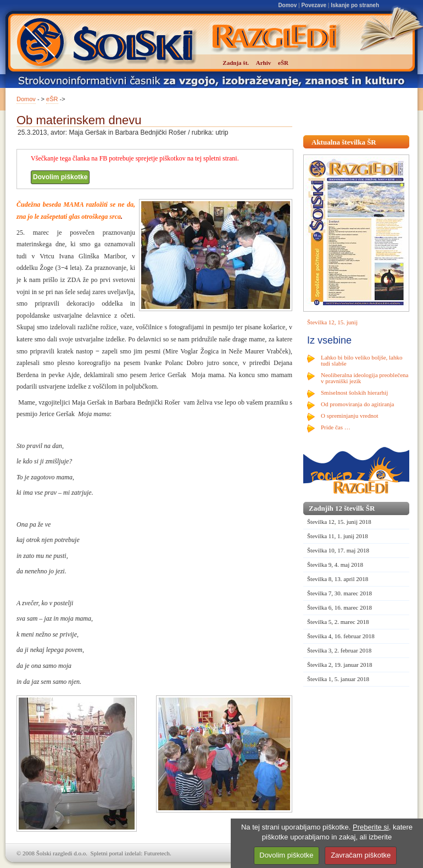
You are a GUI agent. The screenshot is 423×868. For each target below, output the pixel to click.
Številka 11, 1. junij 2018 (338, 536)
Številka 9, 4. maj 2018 (335, 565)
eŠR (52, 99)
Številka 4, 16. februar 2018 (341, 636)
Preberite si (371, 827)
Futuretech (157, 853)
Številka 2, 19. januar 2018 (340, 665)
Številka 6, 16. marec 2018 (339, 607)
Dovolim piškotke (60, 177)
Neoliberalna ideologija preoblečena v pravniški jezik (364, 378)
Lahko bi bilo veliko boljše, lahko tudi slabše (361, 360)
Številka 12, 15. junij (332, 322)
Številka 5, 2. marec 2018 (338, 622)
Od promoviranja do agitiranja (358, 404)
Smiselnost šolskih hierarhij (354, 392)
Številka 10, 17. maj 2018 (338, 550)
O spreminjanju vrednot (349, 416)
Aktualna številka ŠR (344, 142)
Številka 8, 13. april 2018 (338, 579)
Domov (287, 5)
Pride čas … (336, 427)
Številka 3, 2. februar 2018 (339, 650)
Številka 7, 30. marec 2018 (339, 593)
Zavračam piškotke (361, 855)
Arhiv (264, 63)
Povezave (314, 5)
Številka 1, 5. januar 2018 (338, 679)
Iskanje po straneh (355, 5)
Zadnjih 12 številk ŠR (342, 508)
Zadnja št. (236, 63)
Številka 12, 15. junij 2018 (339, 522)
